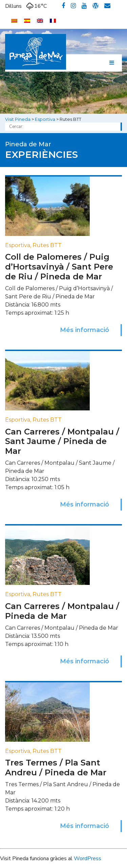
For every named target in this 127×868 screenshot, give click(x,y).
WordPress (88, 858)
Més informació (84, 330)
